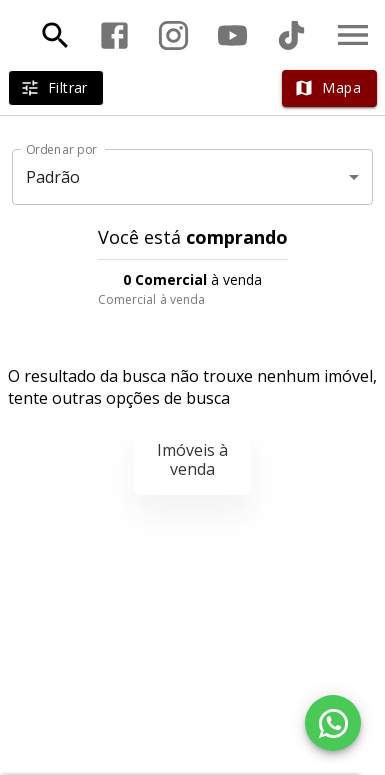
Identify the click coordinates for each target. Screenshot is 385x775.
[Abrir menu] (353, 35)
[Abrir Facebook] (114, 35)
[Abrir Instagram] (173, 35)
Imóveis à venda (192, 459)
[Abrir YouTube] (232, 35)
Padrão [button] (53, 177)
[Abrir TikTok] (291, 35)
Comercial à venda (152, 299)
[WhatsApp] (333, 723)
